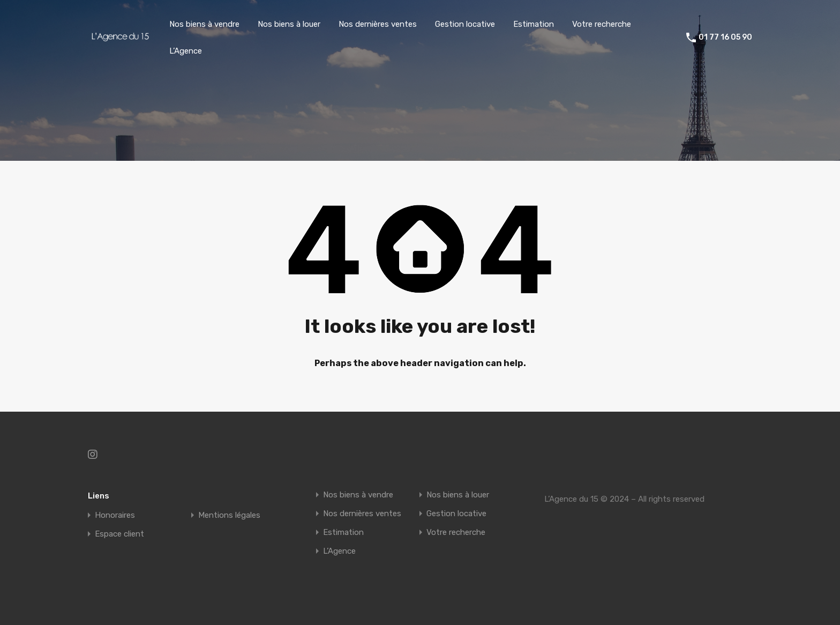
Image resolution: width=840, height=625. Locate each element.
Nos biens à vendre (204, 24)
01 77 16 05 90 (725, 38)
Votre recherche (602, 24)
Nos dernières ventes (378, 24)
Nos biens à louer (289, 24)
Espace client (119, 534)
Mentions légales (229, 515)
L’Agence (186, 51)
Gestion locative (465, 24)
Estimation (534, 24)
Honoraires (115, 515)
